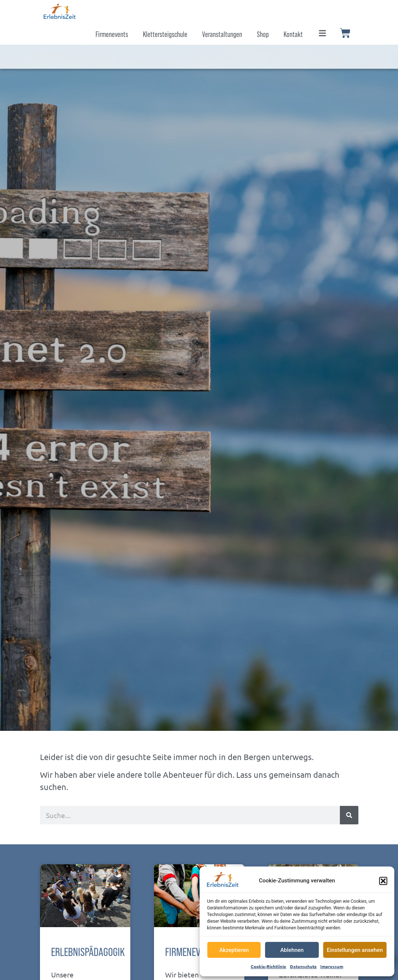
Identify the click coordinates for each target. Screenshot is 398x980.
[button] (383, 881)
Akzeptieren (234, 950)
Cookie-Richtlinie (268, 966)
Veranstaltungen (222, 34)
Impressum (332, 966)
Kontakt (293, 34)
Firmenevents (111, 34)
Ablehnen (292, 950)
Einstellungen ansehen (355, 950)
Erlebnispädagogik (88, 952)
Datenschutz (303, 966)
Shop (262, 34)
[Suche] (349, 815)
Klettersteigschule (165, 34)
